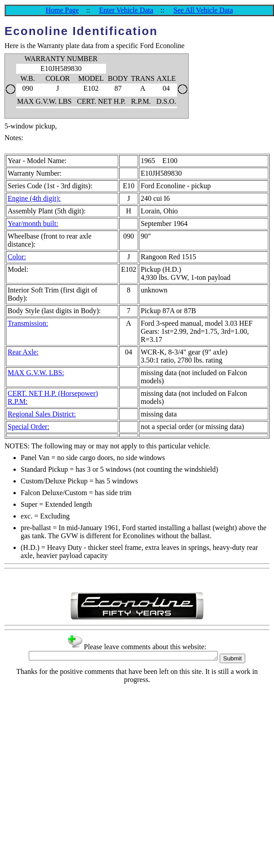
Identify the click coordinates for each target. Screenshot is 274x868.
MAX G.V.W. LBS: (36, 373)
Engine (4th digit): (34, 198)
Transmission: (28, 323)
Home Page (62, 10)
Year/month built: (33, 224)
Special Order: (29, 427)
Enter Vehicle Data (126, 10)
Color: (17, 257)
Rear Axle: (23, 352)
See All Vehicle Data (203, 10)
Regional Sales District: (42, 414)
